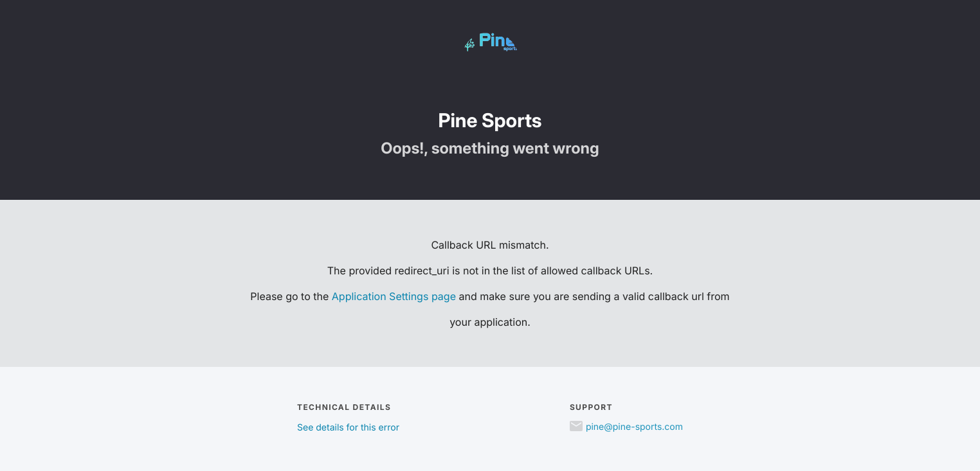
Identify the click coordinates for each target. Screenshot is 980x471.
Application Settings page (394, 296)
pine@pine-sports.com (634, 427)
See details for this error (348, 428)
